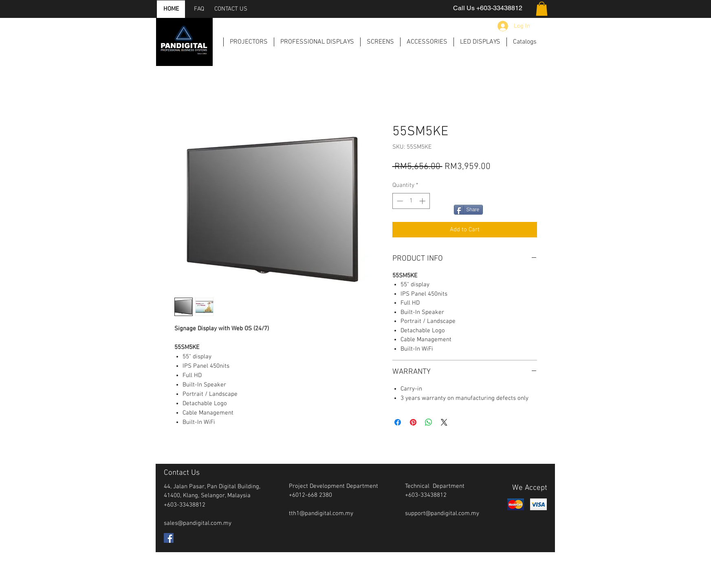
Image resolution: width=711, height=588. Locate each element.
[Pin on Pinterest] (413, 422)
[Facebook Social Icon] (169, 538)
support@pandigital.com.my (442, 513)
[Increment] (423, 201)
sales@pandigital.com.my (198, 523)
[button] (542, 9)
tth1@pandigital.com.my (321, 513)
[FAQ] (199, 9)
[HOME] (171, 9)
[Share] (468, 210)
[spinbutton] (411, 201)
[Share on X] (444, 422)
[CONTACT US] (231, 9)
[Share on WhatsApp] (429, 422)
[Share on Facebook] (398, 422)
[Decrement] (399, 201)
